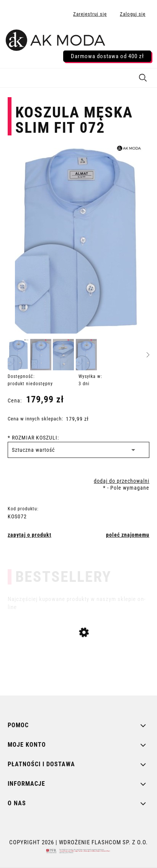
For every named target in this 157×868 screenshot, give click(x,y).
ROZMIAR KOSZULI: (33, 438)
